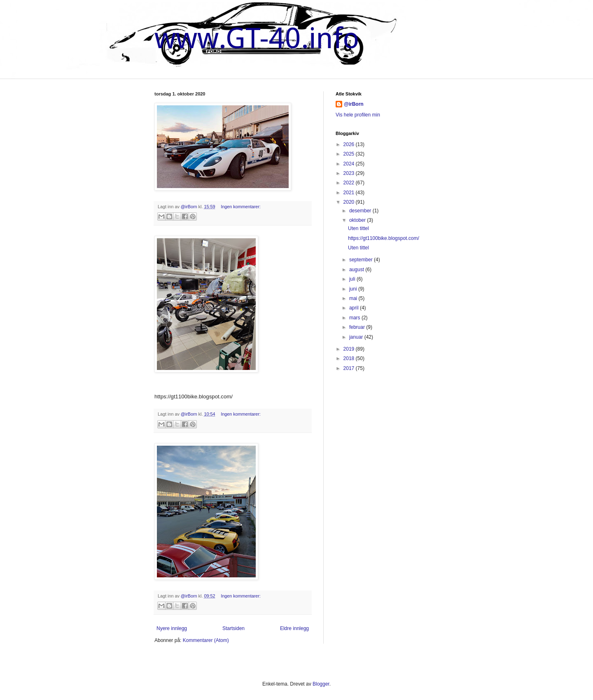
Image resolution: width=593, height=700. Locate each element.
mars (355, 318)
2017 (350, 368)
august (357, 270)
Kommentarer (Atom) (206, 640)
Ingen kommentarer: (241, 207)
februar (358, 327)
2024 (350, 164)
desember (361, 211)
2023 (350, 173)
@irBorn (354, 104)
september (362, 260)
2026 (350, 144)
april (355, 308)
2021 (350, 193)
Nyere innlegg (172, 628)
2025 (350, 154)
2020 (350, 202)
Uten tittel (358, 228)
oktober (358, 220)
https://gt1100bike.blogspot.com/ (384, 238)
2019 (350, 349)
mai (354, 298)
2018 (350, 358)
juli (353, 279)
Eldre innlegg (294, 628)
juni (354, 289)
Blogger (321, 684)
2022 (350, 183)
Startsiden (233, 628)
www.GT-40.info (257, 38)
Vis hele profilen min (358, 115)
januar (357, 337)
